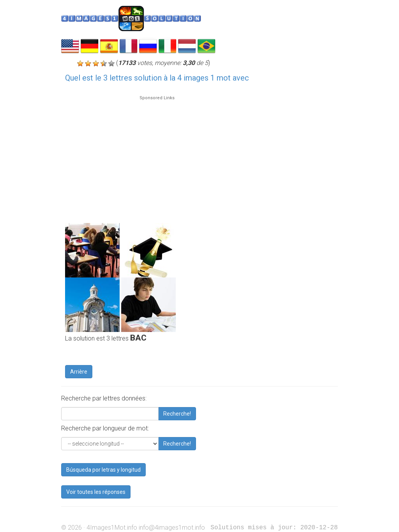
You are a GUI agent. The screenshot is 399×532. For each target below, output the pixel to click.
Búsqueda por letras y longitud (103, 470)
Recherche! (177, 414)
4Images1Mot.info (112, 528)
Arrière (79, 372)
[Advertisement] (157, 156)
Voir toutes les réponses (96, 492)
